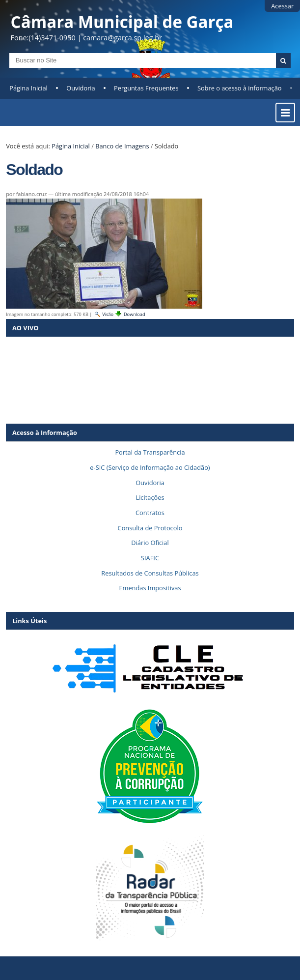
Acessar (282, 6)
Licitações (150, 497)
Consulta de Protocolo (150, 528)
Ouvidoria (81, 88)
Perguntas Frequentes (146, 88)
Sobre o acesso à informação (240, 88)
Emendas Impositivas (150, 588)
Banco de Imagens (122, 146)
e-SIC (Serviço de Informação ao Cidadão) (150, 467)
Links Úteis (29, 621)
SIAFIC (150, 558)
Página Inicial (28, 88)
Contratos (150, 513)
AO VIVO (25, 328)
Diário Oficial (150, 543)
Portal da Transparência (150, 452)
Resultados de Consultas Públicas (150, 573)
